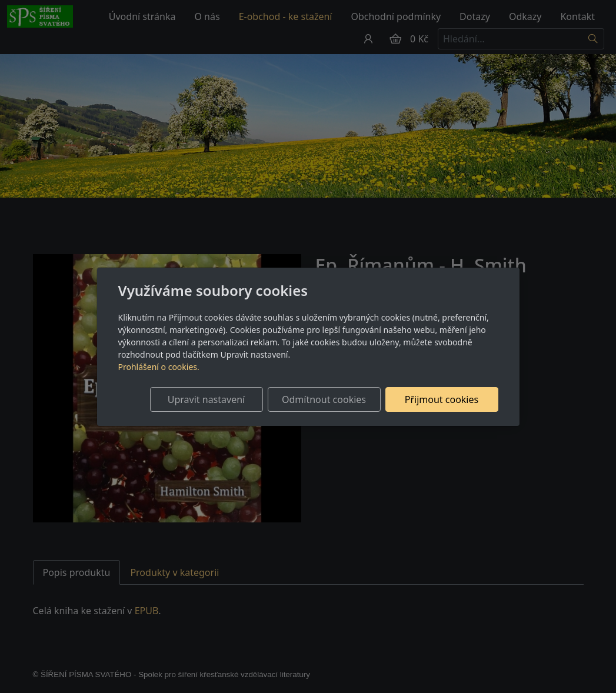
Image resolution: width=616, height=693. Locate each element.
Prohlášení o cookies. (159, 367)
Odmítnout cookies (324, 399)
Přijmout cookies (442, 399)
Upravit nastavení (206, 399)
